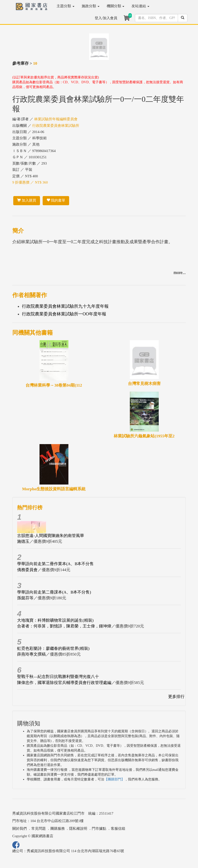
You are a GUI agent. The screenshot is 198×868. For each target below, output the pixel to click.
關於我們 (20, 829)
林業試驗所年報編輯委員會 (56, 119)
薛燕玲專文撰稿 (31, 654)
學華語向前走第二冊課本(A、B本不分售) (54, 592)
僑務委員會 (27, 570)
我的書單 (56, 200)
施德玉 (23, 541)
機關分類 (116, 6)
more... (180, 273)
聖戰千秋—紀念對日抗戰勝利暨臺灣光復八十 (58, 677)
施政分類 (91, 6)
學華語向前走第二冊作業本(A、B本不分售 (55, 564)
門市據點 (99, 829)
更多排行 (176, 697)
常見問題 (39, 829)
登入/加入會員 (106, 18)
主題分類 (66, 6)
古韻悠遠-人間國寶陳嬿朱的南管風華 (51, 536)
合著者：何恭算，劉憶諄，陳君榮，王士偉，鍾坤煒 (64, 626)
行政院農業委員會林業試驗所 (56, 126)
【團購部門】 (114, 779)
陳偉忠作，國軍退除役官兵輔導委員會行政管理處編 (64, 683)
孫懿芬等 (25, 598)
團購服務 (58, 829)
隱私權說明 (78, 829)
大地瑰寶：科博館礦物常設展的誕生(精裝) (55, 620)
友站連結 (140, 6)
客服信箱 (118, 829)
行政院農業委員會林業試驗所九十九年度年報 (65, 306)
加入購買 (27, 200)
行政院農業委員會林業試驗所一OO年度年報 (64, 314)
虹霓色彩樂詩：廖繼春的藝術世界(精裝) (53, 648)
